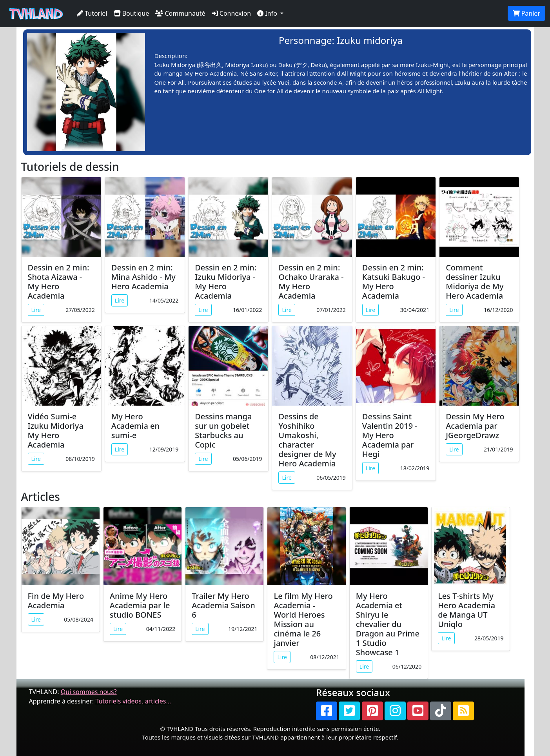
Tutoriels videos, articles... (133, 701)
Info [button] (268, 13)
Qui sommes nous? (89, 692)
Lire (36, 310)
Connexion (231, 13)
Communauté (180, 13)
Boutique (132, 13)
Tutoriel (92, 13)
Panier (526, 13)
